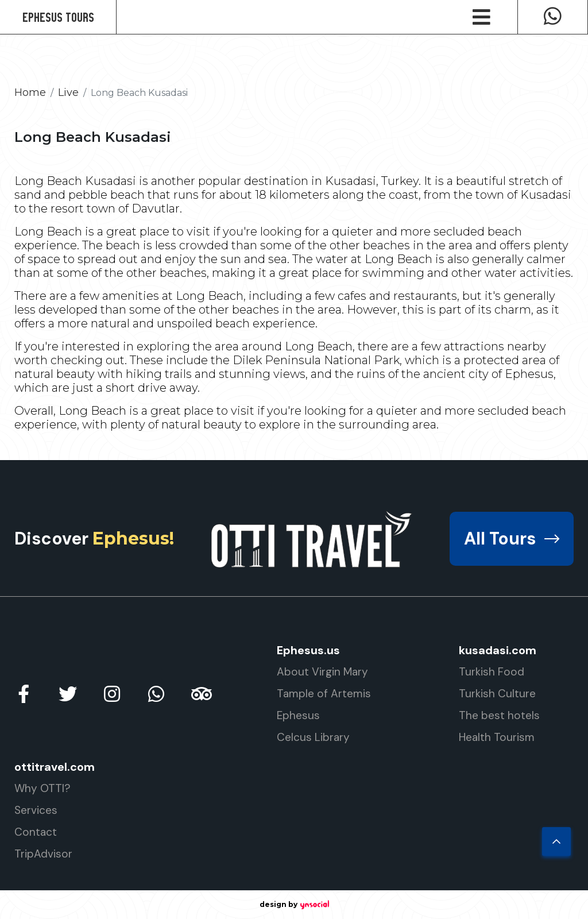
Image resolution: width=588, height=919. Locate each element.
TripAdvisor (43, 854)
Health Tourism (497, 737)
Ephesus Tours (58, 17)
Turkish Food (492, 672)
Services (36, 810)
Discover (94, 538)
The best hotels (499, 715)
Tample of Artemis (324, 694)
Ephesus (298, 715)
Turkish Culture (497, 694)
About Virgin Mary (322, 672)
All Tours (512, 538)
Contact (36, 832)
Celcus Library (313, 737)
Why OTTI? (42, 788)
